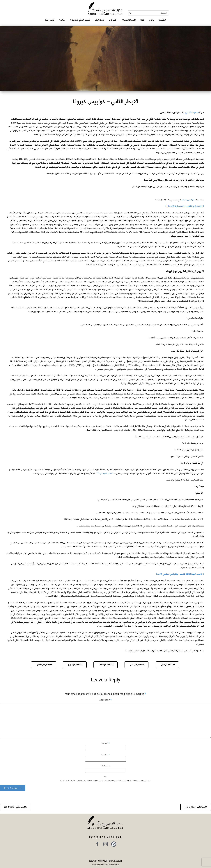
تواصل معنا (50, 20)
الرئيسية (162, 20)
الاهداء (142, 20)
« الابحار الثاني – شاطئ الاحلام (16, 807)
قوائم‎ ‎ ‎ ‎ (62, 20)
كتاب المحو (113, 20)
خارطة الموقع (100, 20)
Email (105, 754)
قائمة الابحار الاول (167, 665)
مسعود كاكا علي (192, 112)
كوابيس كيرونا (188, 200)
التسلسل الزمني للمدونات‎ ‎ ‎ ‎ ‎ (80, 20)
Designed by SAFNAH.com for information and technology (105, 864)
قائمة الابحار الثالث (106, 665)
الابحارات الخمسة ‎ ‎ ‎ (129, 20)
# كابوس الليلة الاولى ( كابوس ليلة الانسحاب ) (185, 206)
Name (105, 743)
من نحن (151, 20)
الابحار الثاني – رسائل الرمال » (196, 807)
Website (106, 766)
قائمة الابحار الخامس (44, 665)
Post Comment (13, 788)
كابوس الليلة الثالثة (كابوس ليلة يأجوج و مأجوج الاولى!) (179, 574)
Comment (105, 700)
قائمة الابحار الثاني (136, 665)
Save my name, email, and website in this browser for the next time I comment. (105, 781)
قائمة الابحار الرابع (75, 665)
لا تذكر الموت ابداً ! (105, 473)
